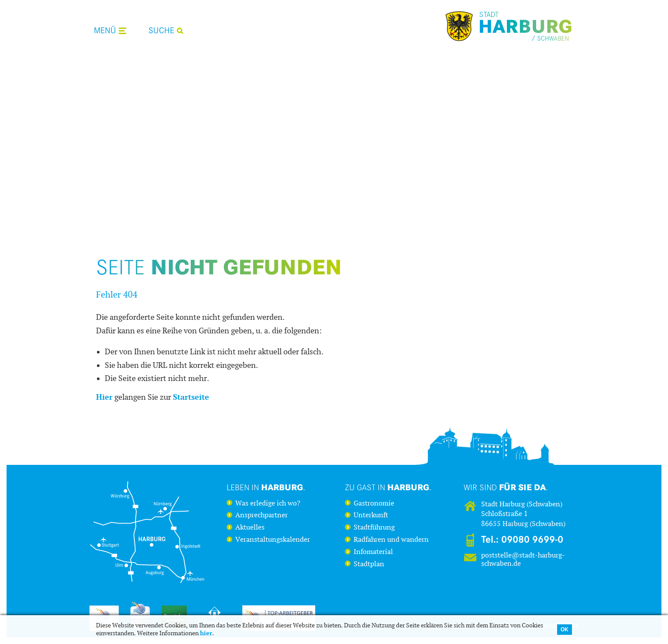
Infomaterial (373, 552)
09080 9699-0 (532, 540)
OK (565, 629)
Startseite (191, 397)
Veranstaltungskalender (273, 540)
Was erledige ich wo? (268, 503)
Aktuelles (250, 527)
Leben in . (266, 487)
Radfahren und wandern (391, 540)
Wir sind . (506, 487)
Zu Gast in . (388, 487)
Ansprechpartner (262, 515)
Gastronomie (374, 503)
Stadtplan (369, 564)
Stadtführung (374, 527)
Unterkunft (371, 515)
